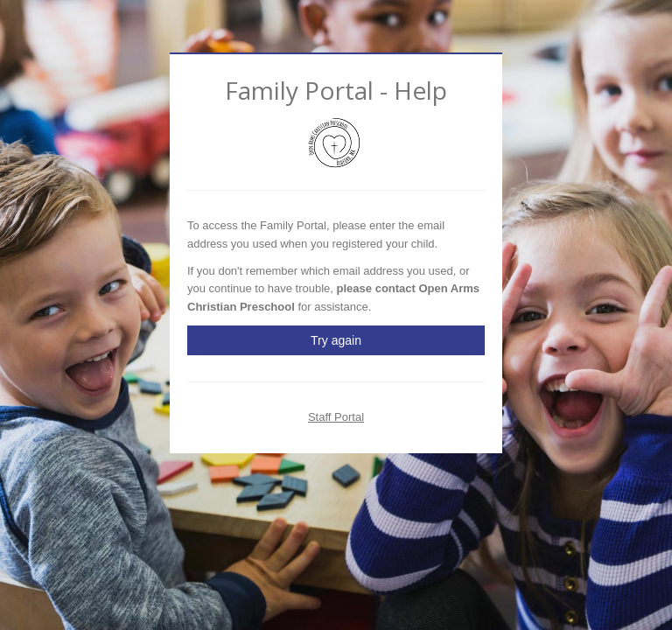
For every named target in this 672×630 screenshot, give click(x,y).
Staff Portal (336, 417)
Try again (336, 340)
